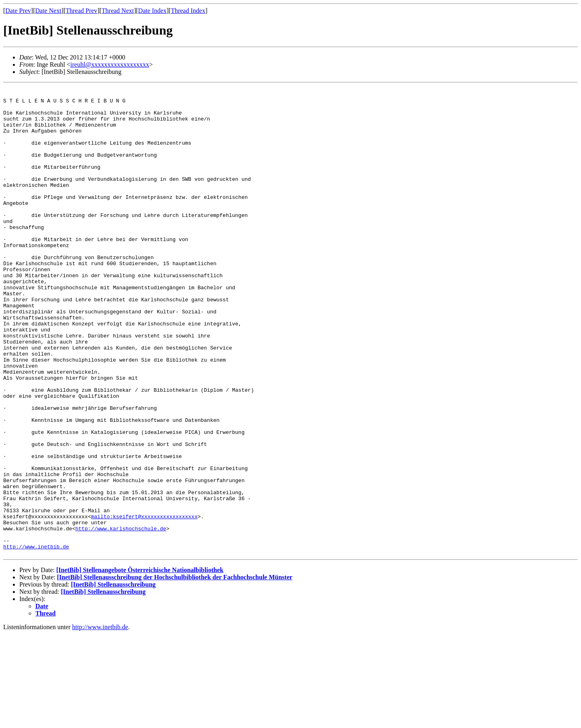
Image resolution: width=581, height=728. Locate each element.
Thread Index (188, 11)
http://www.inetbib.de (36, 639)
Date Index (152, 11)
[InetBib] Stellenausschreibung (113, 678)
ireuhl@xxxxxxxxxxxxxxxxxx (110, 64)
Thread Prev (81, 11)
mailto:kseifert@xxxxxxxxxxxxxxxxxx (144, 603)
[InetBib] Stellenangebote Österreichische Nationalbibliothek (140, 664)
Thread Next (118, 11)
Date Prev (18, 11)
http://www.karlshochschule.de (121, 618)
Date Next (48, 11)
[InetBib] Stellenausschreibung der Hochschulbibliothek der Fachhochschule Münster (175, 671)
